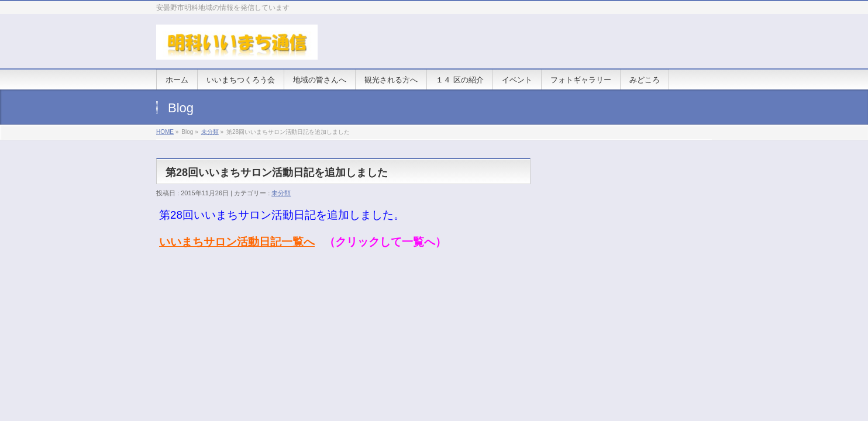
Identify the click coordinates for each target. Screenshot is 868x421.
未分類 (210, 132)
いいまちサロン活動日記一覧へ (237, 242)
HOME (165, 132)
